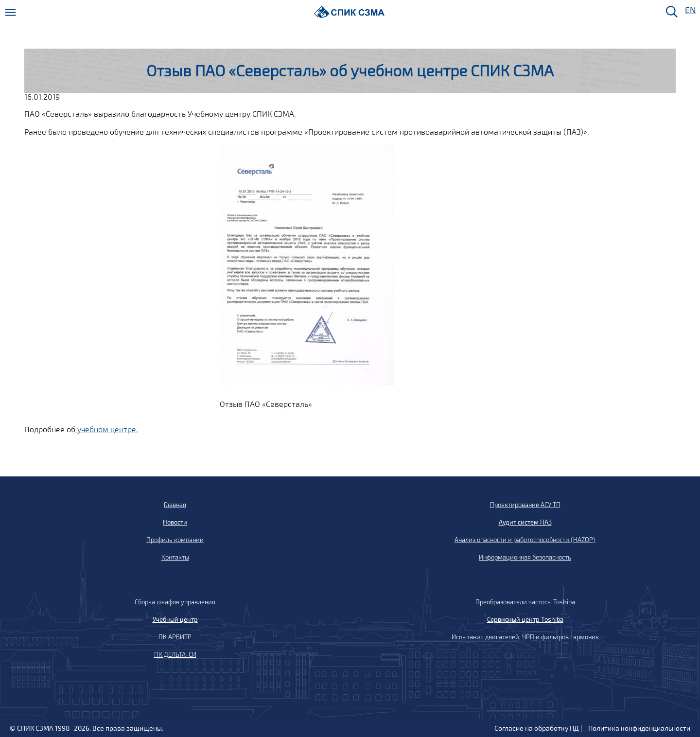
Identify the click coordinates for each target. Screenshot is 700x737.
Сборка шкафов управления (175, 602)
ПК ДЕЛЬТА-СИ (175, 654)
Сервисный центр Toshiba (525, 619)
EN (690, 10)
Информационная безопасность (525, 557)
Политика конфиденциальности (639, 728)
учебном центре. (107, 429)
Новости (175, 522)
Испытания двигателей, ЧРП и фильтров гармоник (525, 637)
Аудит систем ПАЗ (525, 522)
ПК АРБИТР (175, 637)
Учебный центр (175, 619)
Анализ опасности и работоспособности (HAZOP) (525, 540)
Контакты (175, 557)
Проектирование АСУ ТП (525, 505)
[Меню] (10, 12)
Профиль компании (175, 540)
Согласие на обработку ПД (537, 728)
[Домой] (349, 12)
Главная (175, 505)
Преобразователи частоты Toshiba (525, 602)
